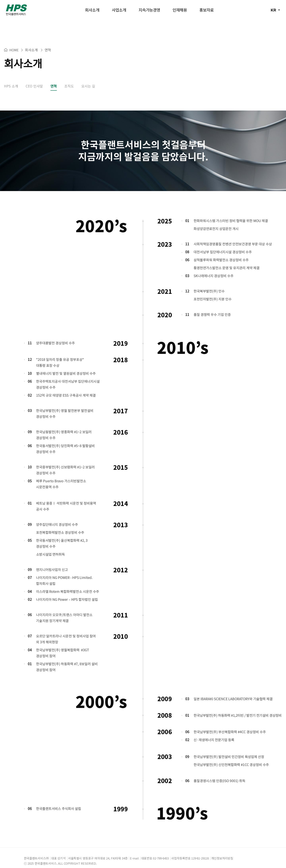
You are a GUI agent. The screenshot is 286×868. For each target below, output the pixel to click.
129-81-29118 (200, 852)
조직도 (69, 80)
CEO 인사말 (34, 80)
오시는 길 (88, 80)
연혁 (54, 80)
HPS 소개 (11, 80)
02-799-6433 (161, 852)
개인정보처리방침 (222, 852)
